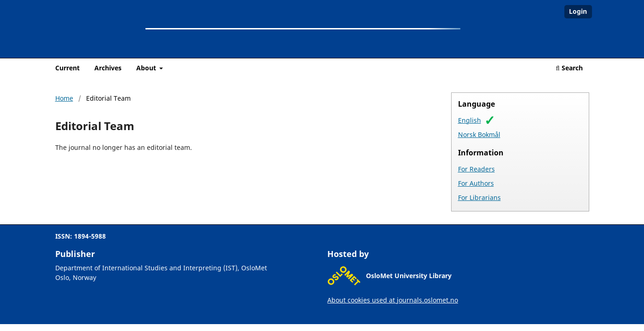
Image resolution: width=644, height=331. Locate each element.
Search (569, 68)
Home (64, 98)
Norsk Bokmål (479, 134)
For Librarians (479, 197)
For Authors (476, 183)
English (470, 120)
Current (67, 68)
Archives (108, 68)
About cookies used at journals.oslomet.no (393, 300)
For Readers (476, 169)
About (147, 68)
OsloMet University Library (409, 276)
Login (578, 11)
